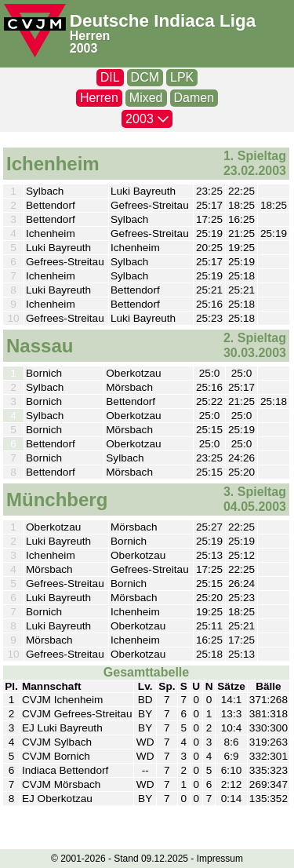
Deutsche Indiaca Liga (163, 21)
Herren (90, 36)
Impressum (220, 859)
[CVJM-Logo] (35, 31)
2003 (84, 48)
